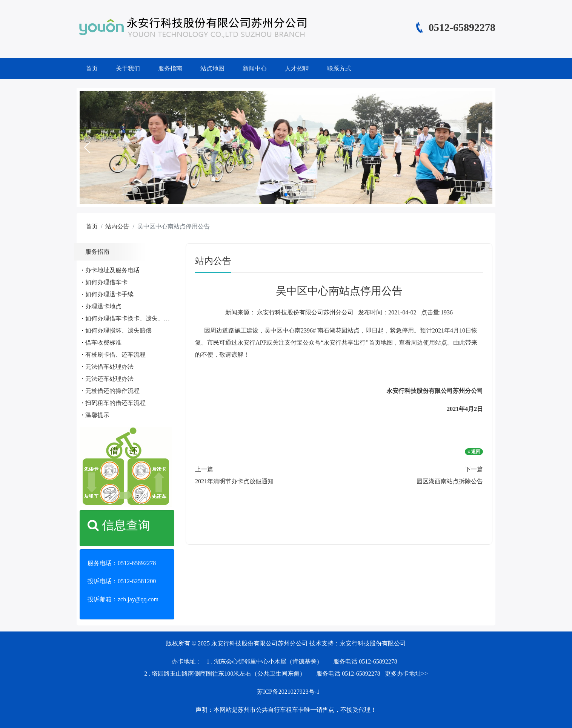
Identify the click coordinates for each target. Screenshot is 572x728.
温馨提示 (97, 415)
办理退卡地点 (103, 306)
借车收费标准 (103, 343)
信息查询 (119, 525)
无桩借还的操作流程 (112, 391)
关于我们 (128, 68)
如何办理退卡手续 (109, 294)
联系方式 (339, 68)
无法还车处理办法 (109, 379)
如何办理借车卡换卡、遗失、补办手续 (137, 318)
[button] (87, 147)
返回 (474, 452)
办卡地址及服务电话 (112, 270)
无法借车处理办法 (109, 367)
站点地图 (212, 68)
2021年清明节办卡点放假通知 (234, 481)
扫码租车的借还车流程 (115, 403)
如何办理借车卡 (106, 282)
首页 (92, 68)
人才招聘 (297, 68)
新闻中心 (255, 68)
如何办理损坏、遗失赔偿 (118, 330)
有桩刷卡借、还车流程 (115, 355)
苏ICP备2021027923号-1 (288, 692)
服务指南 (170, 68)
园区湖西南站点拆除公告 (450, 481)
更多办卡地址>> (406, 674)
